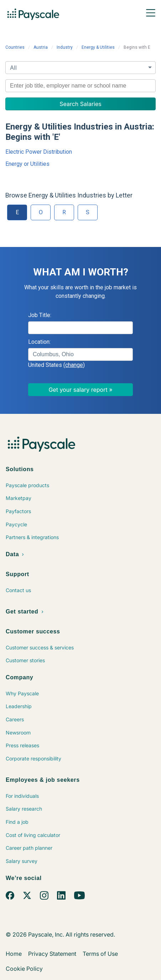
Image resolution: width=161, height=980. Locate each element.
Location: (39, 342)
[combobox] (80, 86)
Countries (15, 47)
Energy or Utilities (27, 164)
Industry (65, 47)
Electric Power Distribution (39, 152)
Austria (41, 47)
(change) (74, 365)
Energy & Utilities (98, 47)
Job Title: (40, 315)
